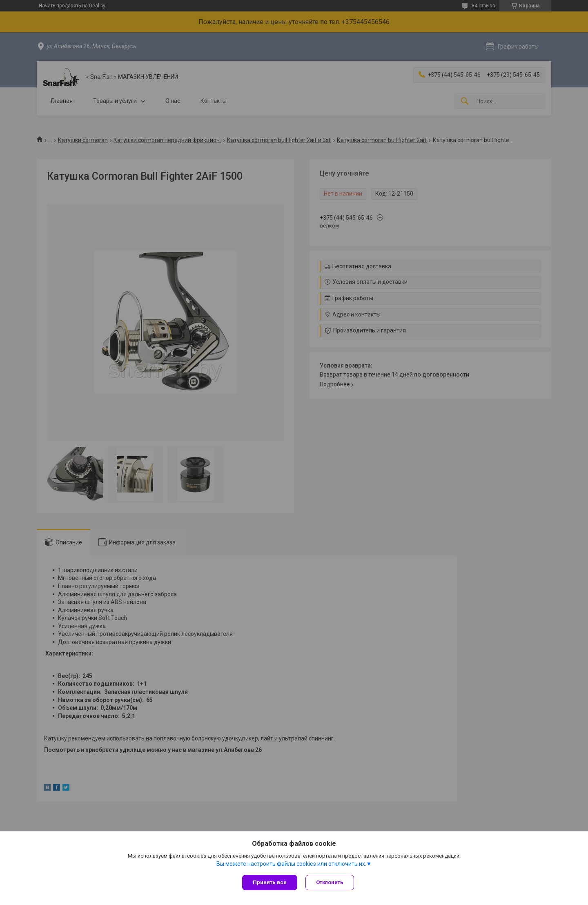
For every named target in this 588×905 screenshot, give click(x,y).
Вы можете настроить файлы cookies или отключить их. (291, 864)
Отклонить (330, 882)
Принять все (270, 882)
